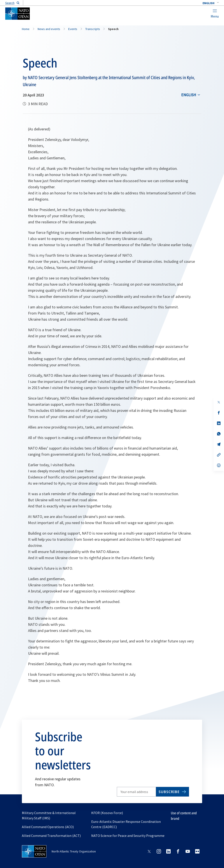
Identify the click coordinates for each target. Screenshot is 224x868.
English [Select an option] (189, 95)
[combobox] (211, 3)
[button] (211, 3)
